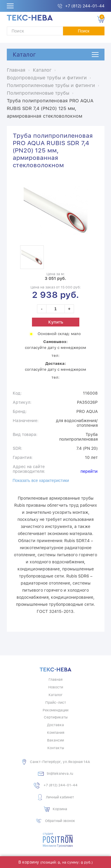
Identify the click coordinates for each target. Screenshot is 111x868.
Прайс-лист (56, 703)
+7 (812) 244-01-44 (85, 6)
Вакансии (55, 740)
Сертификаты (56, 717)
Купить (56, 322)
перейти (89, 471)
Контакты (56, 748)
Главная (55, 680)
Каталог (24, 55)
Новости (56, 687)
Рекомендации (55, 710)
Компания (56, 733)
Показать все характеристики (41, 480)
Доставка (55, 725)
